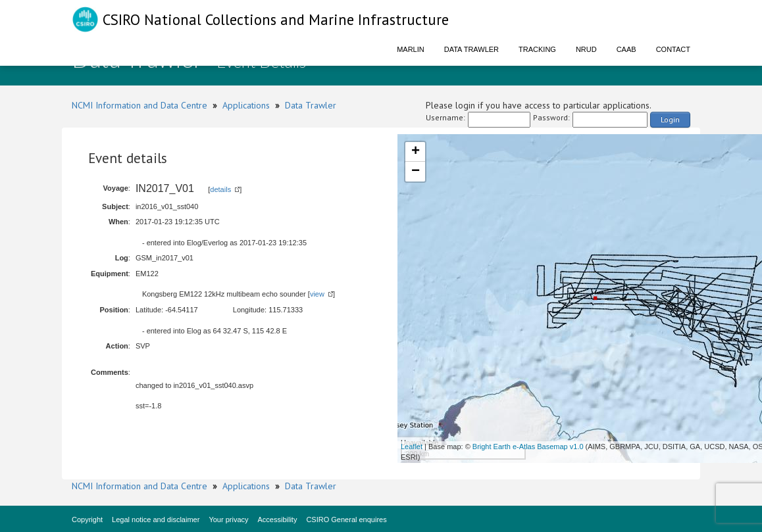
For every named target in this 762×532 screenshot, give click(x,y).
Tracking (537, 49)
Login (670, 119)
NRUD (586, 49)
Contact (673, 49)
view (317, 294)
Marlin (411, 49)
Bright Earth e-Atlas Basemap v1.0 (528, 447)
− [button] (416, 172)
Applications (246, 105)
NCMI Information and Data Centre (140, 105)
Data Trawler (471, 49)
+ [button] (416, 152)
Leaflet (412, 447)
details (220, 189)
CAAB (626, 49)
